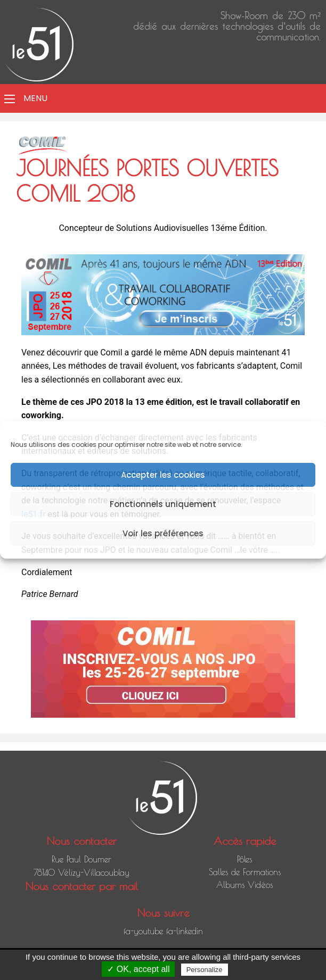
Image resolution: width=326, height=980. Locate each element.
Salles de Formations (245, 872)
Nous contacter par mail (82, 886)
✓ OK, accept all (138, 969)
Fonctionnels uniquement (163, 504)
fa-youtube (143, 931)
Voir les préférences (163, 533)
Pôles (244, 859)
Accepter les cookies (163, 475)
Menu (35, 98)
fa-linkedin (185, 931)
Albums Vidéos (244, 885)
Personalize (205, 970)
